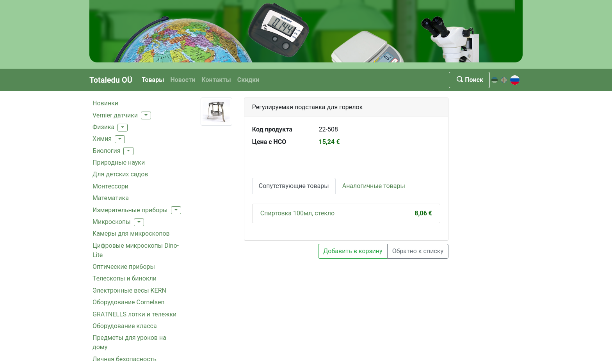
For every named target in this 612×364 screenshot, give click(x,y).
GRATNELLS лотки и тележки (134, 314)
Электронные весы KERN (129, 290)
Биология (106, 151)
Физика (103, 127)
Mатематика (111, 198)
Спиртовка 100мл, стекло (297, 213)
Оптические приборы (124, 267)
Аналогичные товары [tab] (374, 186)
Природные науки (119, 162)
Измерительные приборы (130, 210)
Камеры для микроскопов (131, 233)
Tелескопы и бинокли (125, 278)
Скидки (248, 80)
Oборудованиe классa (125, 326)
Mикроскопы (112, 222)
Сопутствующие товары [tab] (294, 186)
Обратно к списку (418, 251)
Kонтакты (216, 80)
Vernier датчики (115, 115)
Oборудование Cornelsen (128, 302)
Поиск (469, 80)
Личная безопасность (125, 359)
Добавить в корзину (353, 251)
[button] (146, 115)
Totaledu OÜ (111, 80)
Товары (153, 80)
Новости (183, 80)
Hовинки (105, 103)
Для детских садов (120, 174)
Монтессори (110, 186)
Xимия (102, 139)
